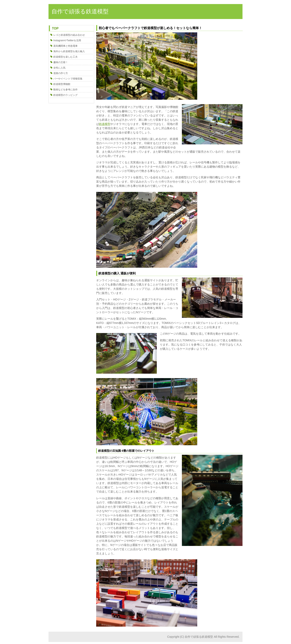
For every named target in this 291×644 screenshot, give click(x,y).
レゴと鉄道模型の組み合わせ (69, 35)
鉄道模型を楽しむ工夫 (65, 57)
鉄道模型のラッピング (65, 95)
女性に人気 (59, 68)
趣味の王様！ (61, 62)
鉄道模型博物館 (62, 84)
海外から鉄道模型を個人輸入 (69, 51)
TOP (55, 28)
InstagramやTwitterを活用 (67, 40)
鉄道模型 (105, 124)
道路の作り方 (61, 73)
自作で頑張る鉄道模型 (80, 11)
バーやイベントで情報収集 (68, 79)
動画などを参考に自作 (65, 90)
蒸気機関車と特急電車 (65, 46)
